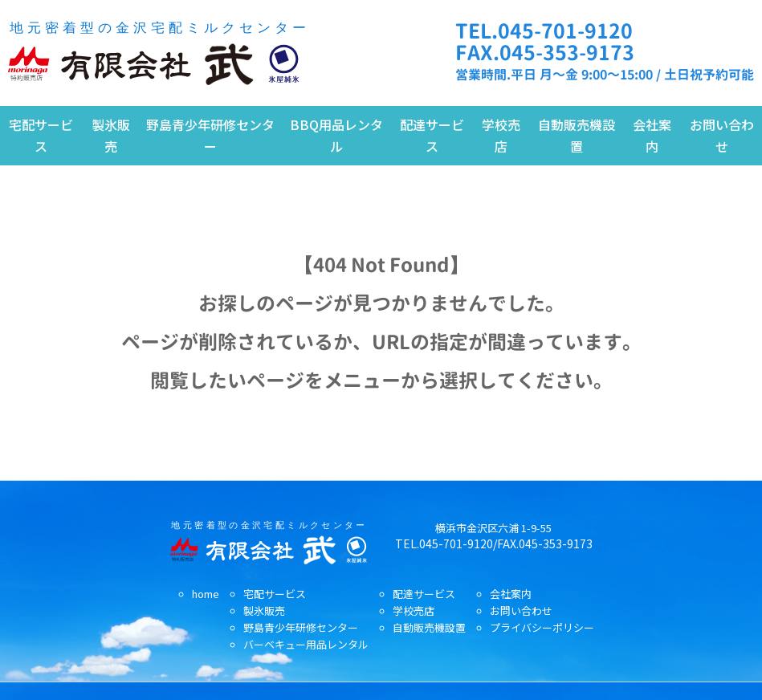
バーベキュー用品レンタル (306, 644)
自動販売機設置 (577, 135)
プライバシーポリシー (542, 627)
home (206, 594)
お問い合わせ (722, 135)
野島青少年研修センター (210, 135)
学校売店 (501, 135)
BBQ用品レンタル (336, 135)
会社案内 (652, 135)
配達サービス (432, 135)
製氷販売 (111, 135)
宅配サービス (41, 135)
